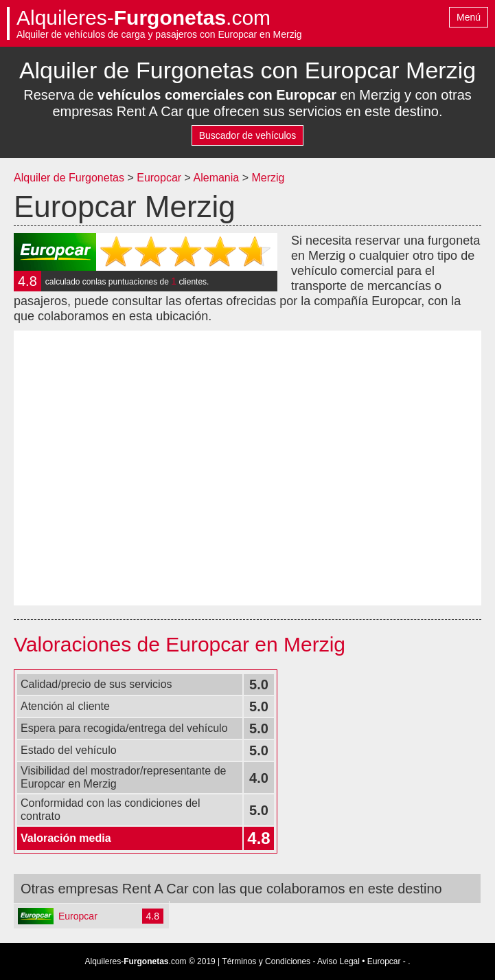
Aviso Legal (338, 961)
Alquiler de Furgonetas (69, 178)
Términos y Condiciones (266, 961)
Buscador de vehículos (248, 135)
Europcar (159, 178)
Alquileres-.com (143, 18)
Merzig (268, 178)
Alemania (218, 178)
